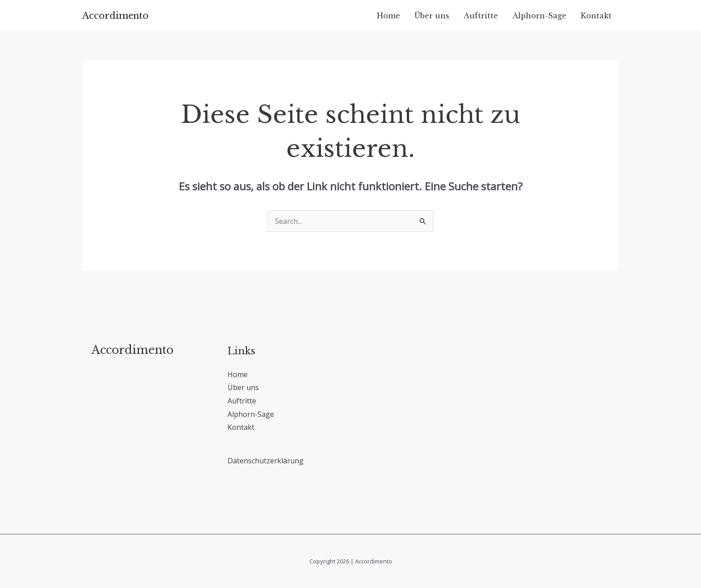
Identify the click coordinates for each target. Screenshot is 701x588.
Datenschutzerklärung (266, 461)
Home (389, 16)
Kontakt (596, 16)
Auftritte (481, 16)
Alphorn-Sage (539, 16)
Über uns (432, 16)
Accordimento (115, 16)
